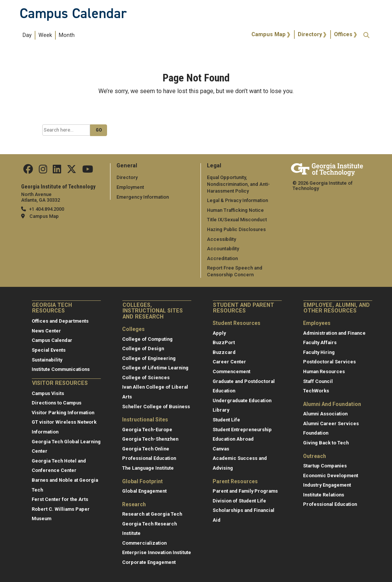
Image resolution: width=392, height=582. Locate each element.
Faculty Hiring (319, 352)
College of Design (143, 348)
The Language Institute (148, 468)
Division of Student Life (239, 501)
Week (45, 35)
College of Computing (147, 339)
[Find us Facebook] (28, 171)
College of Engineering (149, 358)
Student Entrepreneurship (242, 430)
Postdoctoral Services (329, 362)
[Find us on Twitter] (72, 171)
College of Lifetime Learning (155, 368)
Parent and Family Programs (245, 491)
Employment (130, 187)
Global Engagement (144, 491)
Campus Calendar (73, 13)
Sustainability (47, 360)
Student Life (226, 420)
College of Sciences (146, 378)
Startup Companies (325, 466)
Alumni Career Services (331, 423)
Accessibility (221, 239)
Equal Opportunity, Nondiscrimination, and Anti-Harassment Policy (238, 184)
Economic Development (331, 476)
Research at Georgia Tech (152, 514)
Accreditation (222, 258)
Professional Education (149, 458)
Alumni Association (325, 414)
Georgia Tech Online (146, 449)
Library (221, 410)
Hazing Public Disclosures (236, 229)
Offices (343, 34)
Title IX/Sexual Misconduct (237, 220)
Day (27, 35)
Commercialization (144, 543)
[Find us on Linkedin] (57, 171)
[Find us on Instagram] (43, 171)
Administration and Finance (334, 333)
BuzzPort (224, 342)
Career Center (229, 362)
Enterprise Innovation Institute (157, 552)
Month (67, 35)
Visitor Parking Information (63, 413)
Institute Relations (324, 495)
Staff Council (318, 381)
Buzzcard (224, 352)
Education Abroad (233, 439)
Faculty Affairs (320, 342)
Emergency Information (143, 197)
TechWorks (316, 391)
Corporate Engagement (149, 562)
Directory (310, 34)
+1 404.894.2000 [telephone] (47, 209)
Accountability (223, 249)
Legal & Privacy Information (237, 200)
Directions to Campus (57, 403)
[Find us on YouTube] (88, 171)
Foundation (316, 433)
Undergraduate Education (242, 401)
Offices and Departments (60, 321)
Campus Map (269, 34)
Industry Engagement (327, 485)
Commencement (231, 371)
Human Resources (324, 371)
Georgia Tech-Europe (147, 430)
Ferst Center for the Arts (60, 499)
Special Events (49, 350)
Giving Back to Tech (326, 443)
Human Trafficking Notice (235, 210)
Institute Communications (61, 369)
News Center (46, 331)
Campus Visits (48, 393)
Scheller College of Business (156, 407)
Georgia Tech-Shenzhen (150, 439)
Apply (219, 333)
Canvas (221, 449)
